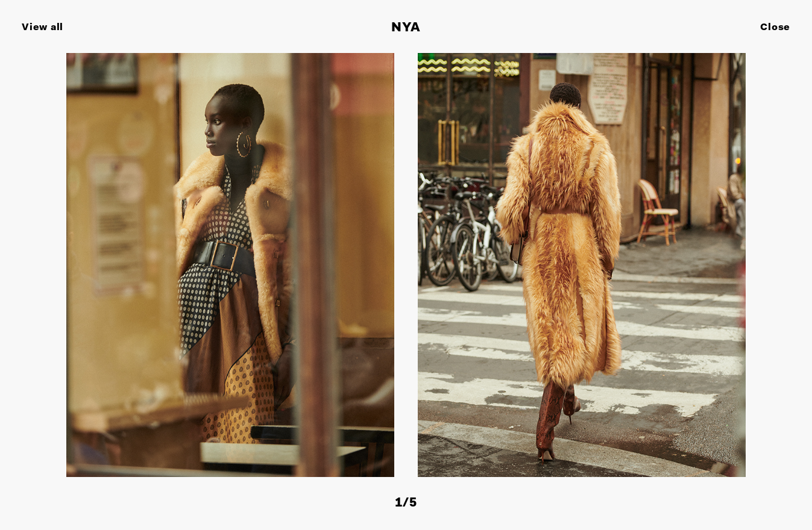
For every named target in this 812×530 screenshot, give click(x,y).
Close (775, 28)
